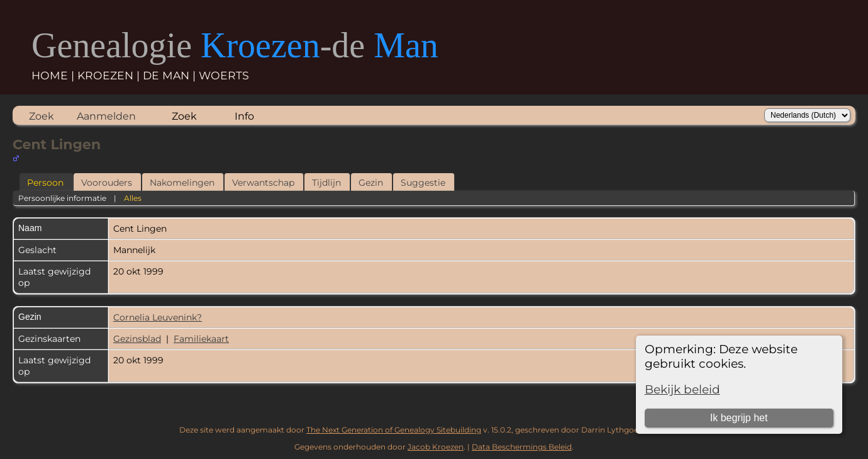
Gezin (371, 183)
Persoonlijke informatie (62, 198)
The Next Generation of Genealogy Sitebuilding (394, 430)
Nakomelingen (182, 183)
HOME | (54, 75)
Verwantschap (263, 183)
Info (244, 116)
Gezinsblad (137, 339)
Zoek (42, 116)
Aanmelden (106, 116)
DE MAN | (171, 75)
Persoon (45, 183)
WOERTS (224, 75)
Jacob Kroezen (436, 447)
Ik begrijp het (739, 418)
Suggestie (423, 183)
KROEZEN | (110, 75)
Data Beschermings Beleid (522, 447)
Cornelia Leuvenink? (158, 317)
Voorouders (107, 183)
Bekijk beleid (682, 389)
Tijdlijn (326, 183)
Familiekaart (201, 339)
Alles (133, 198)
